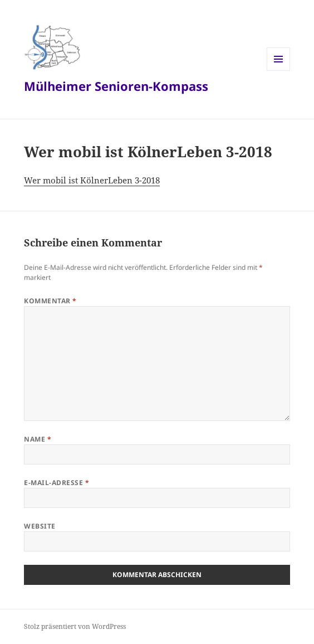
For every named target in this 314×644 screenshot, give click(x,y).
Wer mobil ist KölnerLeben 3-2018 (92, 180)
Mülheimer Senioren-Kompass (116, 86)
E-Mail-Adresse (57, 483)
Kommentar (50, 301)
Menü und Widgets (279, 71)
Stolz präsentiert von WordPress (75, 626)
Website (40, 526)
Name (38, 439)
